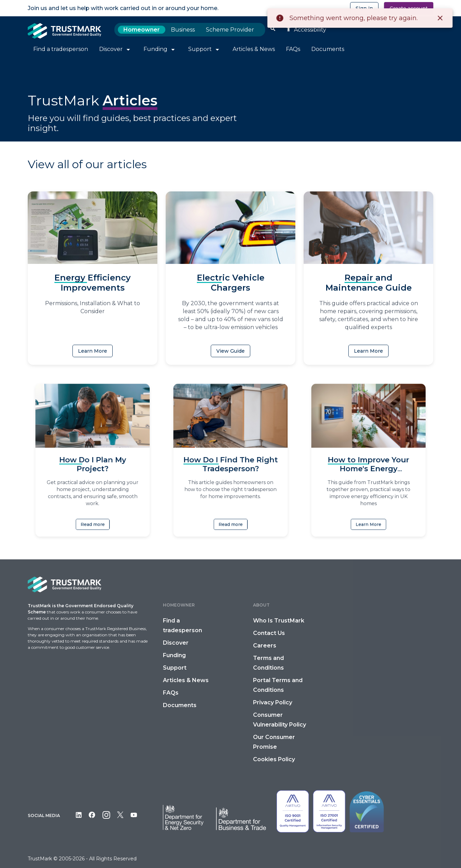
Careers (265, 646)
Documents (180, 705)
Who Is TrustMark (279, 621)
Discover (176, 643)
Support (175, 668)
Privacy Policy (273, 702)
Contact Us (269, 633)
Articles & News (186, 680)
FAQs (171, 693)
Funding (174, 655)
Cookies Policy (274, 759)
